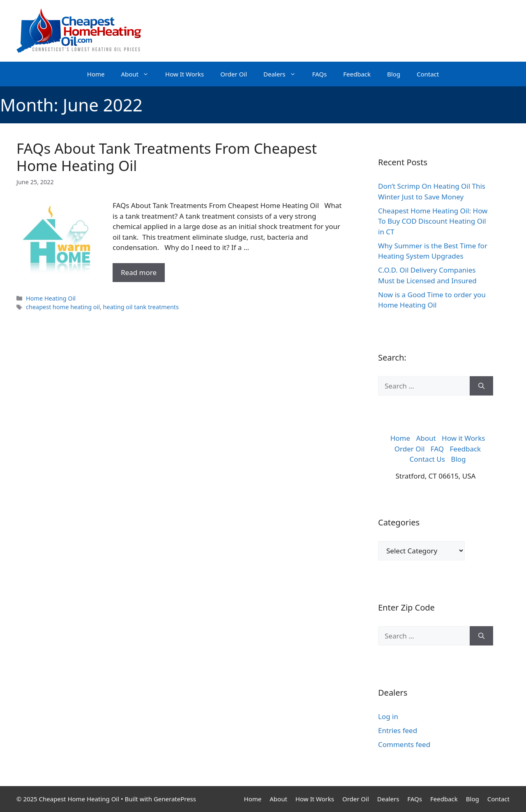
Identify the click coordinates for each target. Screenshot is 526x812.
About (139, 74)
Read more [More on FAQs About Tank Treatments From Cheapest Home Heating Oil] (139, 272)
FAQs (320, 74)
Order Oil (234, 74)
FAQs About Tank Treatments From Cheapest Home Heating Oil (167, 157)
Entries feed (398, 730)
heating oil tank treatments (141, 307)
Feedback (357, 74)
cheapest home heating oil (63, 307)
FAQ (437, 449)
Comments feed (404, 744)
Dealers (284, 74)
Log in (388, 716)
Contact (428, 74)
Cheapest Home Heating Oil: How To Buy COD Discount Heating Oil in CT (433, 221)
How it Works (463, 438)
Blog (394, 74)
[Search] (481, 386)
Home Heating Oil (51, 298)
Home (96, 74)
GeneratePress (175, 799)
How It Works (185, 74)
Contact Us (427, 459)
